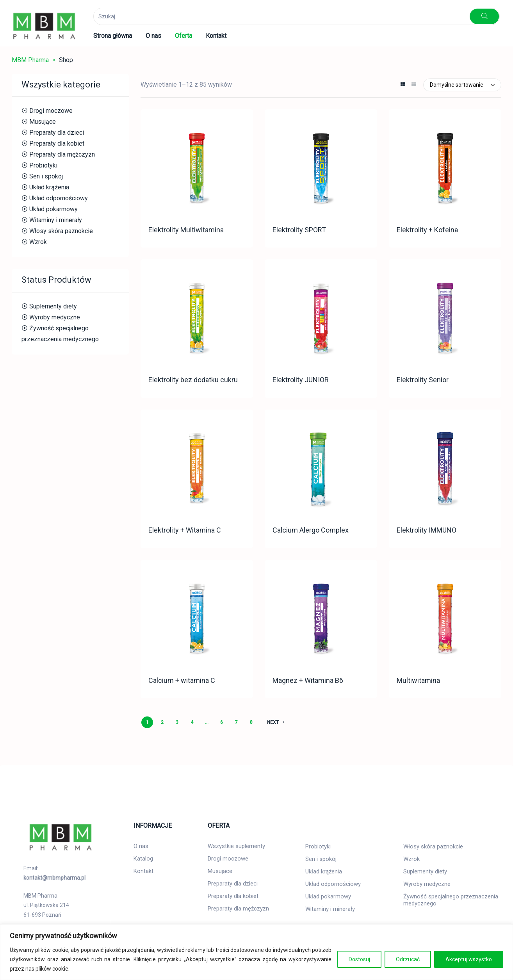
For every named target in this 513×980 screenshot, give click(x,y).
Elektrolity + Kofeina (427, 230)
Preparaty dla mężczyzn (238, 909)
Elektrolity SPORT (299, 230)
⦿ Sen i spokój (42, 176)
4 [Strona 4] (192, 722)
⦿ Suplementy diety (49, 306)
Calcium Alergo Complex (311, 530)
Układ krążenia (324, 871)
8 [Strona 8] (251, 722)
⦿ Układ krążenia (45, 187)
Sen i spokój (321, 859)
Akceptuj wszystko (469, 959)
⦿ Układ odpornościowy (55, 198)
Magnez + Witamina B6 (308, 680)
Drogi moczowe (228, 859)
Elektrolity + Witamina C (185, 530)
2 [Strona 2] (162, 722)
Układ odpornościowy (333, 884)
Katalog (143, 859)
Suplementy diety (425, 871)
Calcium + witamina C (182, 680)
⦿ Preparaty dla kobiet (53, 143)
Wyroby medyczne (427, 884)
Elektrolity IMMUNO (427, 530)
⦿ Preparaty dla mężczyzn (58, 154)
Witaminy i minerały (330, 909)
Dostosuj (359, 959)
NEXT (276, 722)
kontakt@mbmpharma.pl (54, 878)
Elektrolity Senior (423, 380)
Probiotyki (318, 846)
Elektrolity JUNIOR (301, 380)
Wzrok (411, 859)
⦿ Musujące (39, 122)
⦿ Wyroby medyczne (51, 317)
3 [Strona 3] (177, 722)
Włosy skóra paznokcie (433, 846)
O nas (141, 846)
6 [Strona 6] (222, 722)
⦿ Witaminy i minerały (52, 220)
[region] (256, 952)
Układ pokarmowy (328, 896)
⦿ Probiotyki (39, 165)
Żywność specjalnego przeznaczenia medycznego (451, 900)
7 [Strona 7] (236, 722)
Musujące (220, 871)
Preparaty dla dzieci (233, 884)
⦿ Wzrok (34, 242)
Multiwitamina (418, 680)
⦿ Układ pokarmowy (50, 209)
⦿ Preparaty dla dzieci (53, 133)
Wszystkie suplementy (236, 846)
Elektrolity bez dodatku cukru (193, 380)
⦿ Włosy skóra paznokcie (57, 231)
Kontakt (143, 871)
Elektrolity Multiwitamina (186, 230)
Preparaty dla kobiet (233, 896)
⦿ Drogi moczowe (47, 111)
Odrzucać (408, 959)
